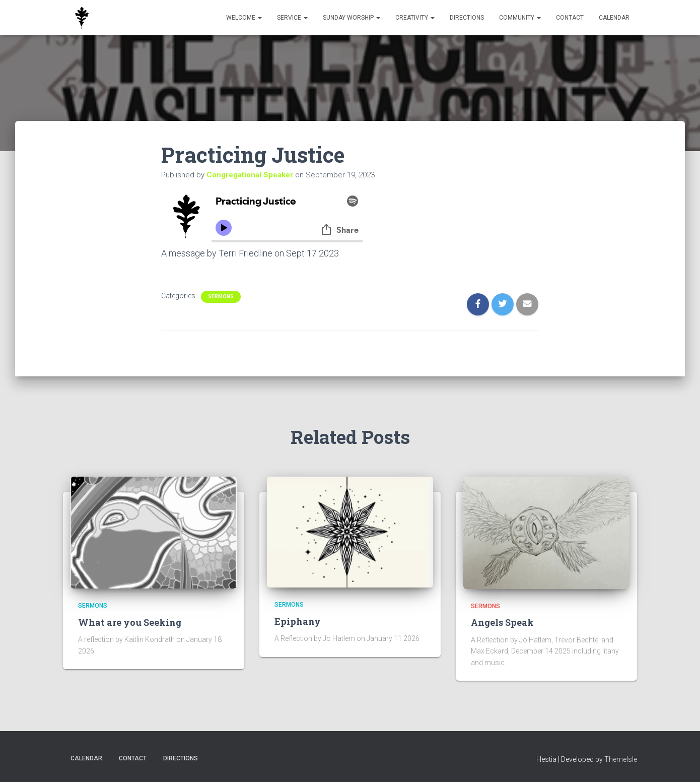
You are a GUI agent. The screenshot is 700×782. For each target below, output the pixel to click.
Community (520, 18)
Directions (467, 18)
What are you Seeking (130, 622)
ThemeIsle (621, 759)
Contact (570, 18)
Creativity (415, 18)
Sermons (221, 297)
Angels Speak (502, 622)
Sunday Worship (352, 18)
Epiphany (298, 621)
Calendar (614, 18)
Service (292, 18)
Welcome (244, 18)
